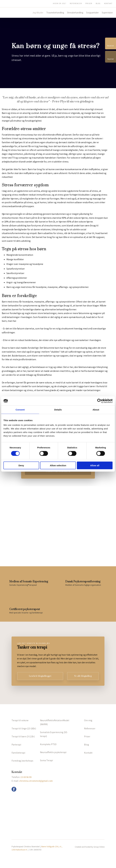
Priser (89, 3)
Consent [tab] (20, 409)
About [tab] (96, 409)
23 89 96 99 (26, 777)
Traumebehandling (55, 13)
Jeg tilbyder (38, 13)
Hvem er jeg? (60, 3)
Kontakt (108, 3)
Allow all (95, 465)
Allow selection (58, 465)
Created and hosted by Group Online (90, 847)
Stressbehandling (75, 13)
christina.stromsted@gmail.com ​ (36, 781)
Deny (21, 465)
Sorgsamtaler (92, 13)
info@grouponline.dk (25, 789)
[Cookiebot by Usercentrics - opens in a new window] (99, 401)
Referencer (76, 3)
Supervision (107, 13)
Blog (98, 3)
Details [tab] (58, 409)
